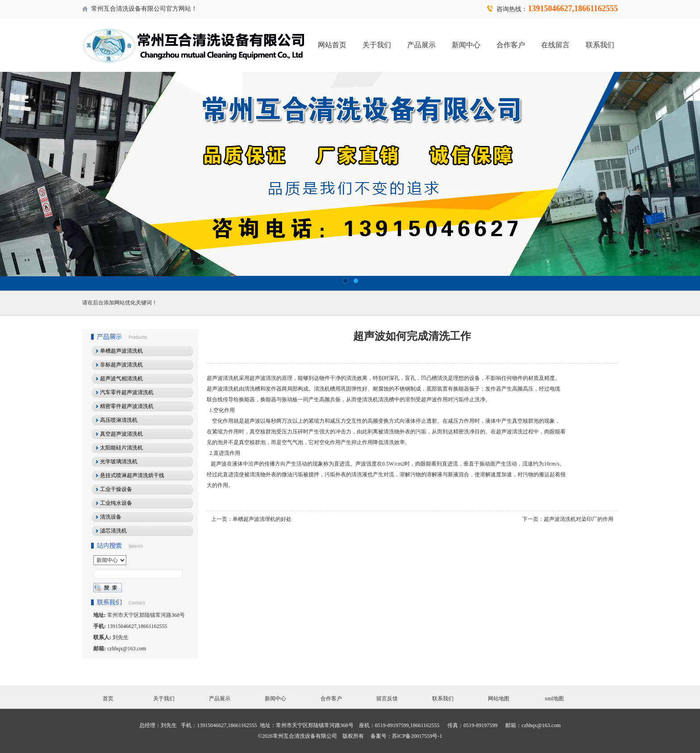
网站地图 (499, 699)
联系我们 (600, 45)
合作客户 (511, 45)
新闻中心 (466, 45)
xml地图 (554, 699)
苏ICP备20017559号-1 (417, 736)
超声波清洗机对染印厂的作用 (579, 519)
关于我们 (377, 45)
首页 (108, 699)
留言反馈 (387, 699)
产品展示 (421, 45)
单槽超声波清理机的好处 (262, 519)
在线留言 (555, 45)
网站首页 (332, 45)
